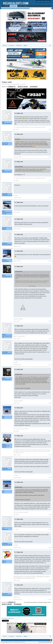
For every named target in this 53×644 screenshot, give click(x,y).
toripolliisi (5, 194)
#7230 (50, 339)
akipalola (5, 243)
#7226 (50, 229)
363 (25, 87)
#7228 (50, 261)
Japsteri (4, 260)
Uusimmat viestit (15, 8)
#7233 (50, 431)
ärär (3, 417)
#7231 (50, 365)
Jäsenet (25, 6)
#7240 (50, 599)
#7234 (50, 455)
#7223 (50, 180)
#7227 (50, 246)
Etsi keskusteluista (6, 8)
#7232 (50, 403)
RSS (51, 640)
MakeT (4, 335)
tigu (3, 122)
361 (21, 87)
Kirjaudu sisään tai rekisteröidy (43, 1)
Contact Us (34, 640)
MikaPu (4, 445)
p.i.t (3, 528)
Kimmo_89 (5, 143)
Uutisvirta (6, 6)
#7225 (50, 212)
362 (23, 87)
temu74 (4, 228)
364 (27, 87)
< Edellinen (11, 87)
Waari (4, 275)
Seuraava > (35, 87)
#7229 (50, 321)
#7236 (50, 514)
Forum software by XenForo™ (13, 642)
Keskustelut (14, 6)
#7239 (50, 580)
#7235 (50, 478)
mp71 (4, 211)
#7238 (50, 547)
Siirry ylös (47, 640)
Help (39, 640)
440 (31, 87)
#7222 (50, 157)
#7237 (50, 529)
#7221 (50, 130)
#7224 (50, 198)
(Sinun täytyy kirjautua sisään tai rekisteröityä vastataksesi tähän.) (38, 602)
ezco (20, 84)
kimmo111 (5, 594)
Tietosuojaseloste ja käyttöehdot (45, 642)
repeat (4, 561)
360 (19, 87)
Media (20, 6)
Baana (9, 84)
